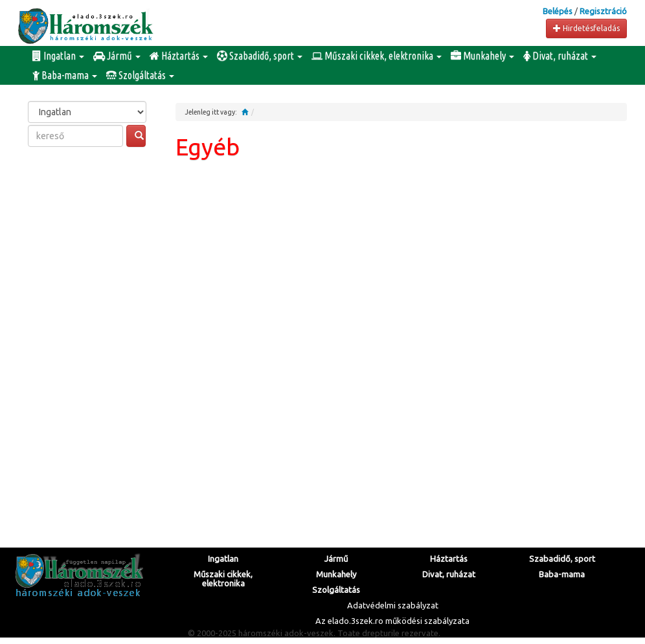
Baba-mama (65, 75)
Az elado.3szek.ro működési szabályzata (392, 621)
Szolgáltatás (140, 75)
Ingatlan (58, 56)
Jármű (117, 56)
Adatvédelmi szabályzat (393, 605)
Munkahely (482, 56)
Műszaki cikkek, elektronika (377, 56)
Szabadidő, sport (260, 56)
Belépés (558, 11)
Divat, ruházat (560, 56)
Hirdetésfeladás (586, 28)
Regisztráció (603, 11)
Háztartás (179, 56)
